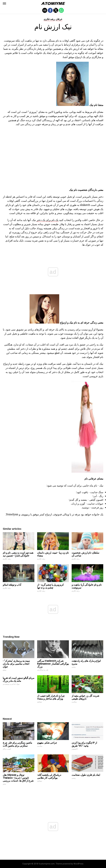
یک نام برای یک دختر (47, 220)
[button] (4, 3)
